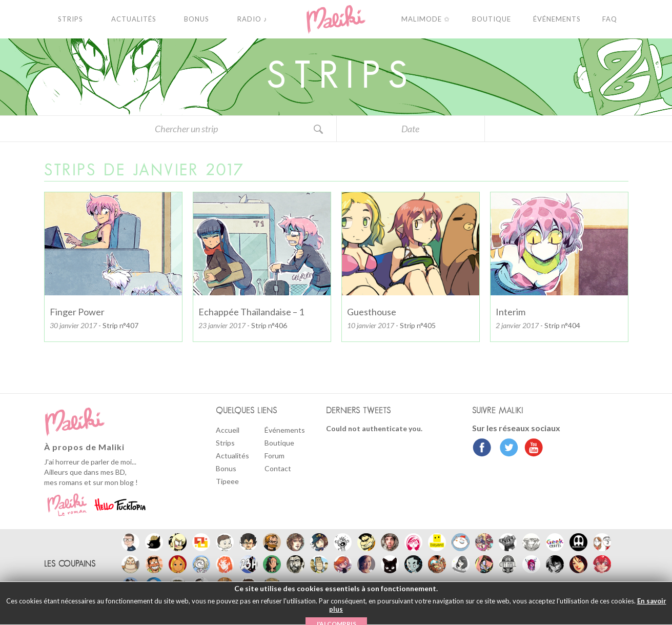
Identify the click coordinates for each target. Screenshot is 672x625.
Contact (278, 468)
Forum (274, 456)
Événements (285, 430)
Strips (225, 443)
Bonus (226, 468)
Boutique (279, 443)
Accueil (228, 430)
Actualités (232, 456)
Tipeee (227, 481)
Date (410, 129)
